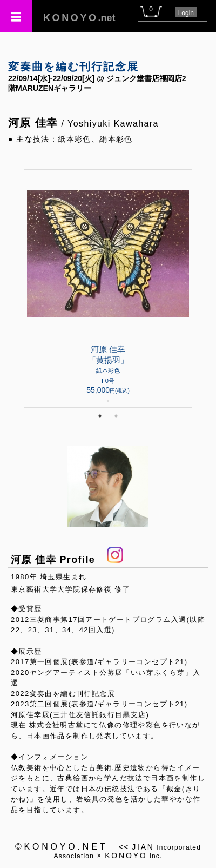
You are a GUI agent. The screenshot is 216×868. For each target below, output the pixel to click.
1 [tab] (100, 416)
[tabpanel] (108, 289)
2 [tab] (116, 416)
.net (79, 18)
